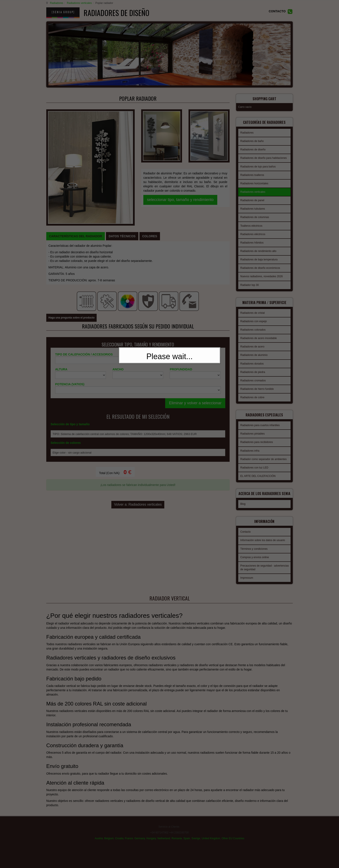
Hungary (151, 834)
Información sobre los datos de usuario (263, 536)
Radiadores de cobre (252, 393)
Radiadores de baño (252, 138)
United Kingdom (211, 834)
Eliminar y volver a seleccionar (195, 320)
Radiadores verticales (79, 3)
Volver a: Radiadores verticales (138, 420)
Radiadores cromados (253, 376)
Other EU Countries (233, 834)
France (129, 834)
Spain (187, 834)
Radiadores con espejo (254, 317)
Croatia (119, 834)
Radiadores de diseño (253, 147)
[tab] (76, 170)
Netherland (164, 834)
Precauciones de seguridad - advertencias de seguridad (265, 563)
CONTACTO (277, 11)
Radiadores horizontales (254, 181)
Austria (99, 834)
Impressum (247, 574)
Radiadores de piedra (253, 368)
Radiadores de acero (252, 342)
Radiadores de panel (252, 197)
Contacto (246, 528)
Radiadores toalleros (252, 172)
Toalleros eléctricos (251, 223)
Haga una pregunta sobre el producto (71, 235)
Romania (177, 834)
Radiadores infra (250, 445)
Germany (140, 834)
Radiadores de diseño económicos (260, 265)
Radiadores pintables (253, 428)
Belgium (109, 834)
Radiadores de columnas (255, 214)
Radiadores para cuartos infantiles (260, 420)
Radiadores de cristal (253, 309)
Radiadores (56, 3)
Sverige (196, 834)
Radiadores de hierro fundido (257, 385)
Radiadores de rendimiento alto (258, 248)
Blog (243, 501)
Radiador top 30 (250, 282)
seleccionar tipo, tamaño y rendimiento (180, 155)
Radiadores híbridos (252, 240)
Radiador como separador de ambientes (264, 454)
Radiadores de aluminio (254, 351)
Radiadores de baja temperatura (259, 257)
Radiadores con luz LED (254, 462)
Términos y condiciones (254, 545)
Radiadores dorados (252, 360)
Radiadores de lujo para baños (258, 164)
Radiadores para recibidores (257, 437)
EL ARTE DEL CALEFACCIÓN (258, 471)
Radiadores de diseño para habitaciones (264, 155)
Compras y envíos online (255, 553)
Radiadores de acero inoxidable (259, 334)
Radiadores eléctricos (253, 231)
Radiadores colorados (253, 326)
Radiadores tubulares (253, 206)
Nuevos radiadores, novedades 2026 (262, 274)
